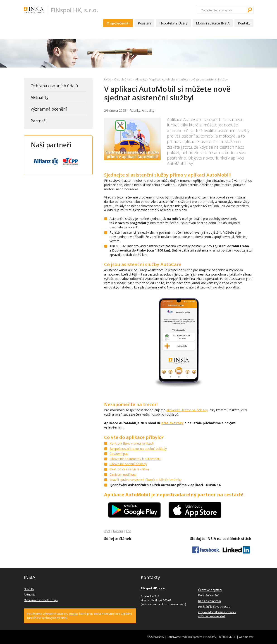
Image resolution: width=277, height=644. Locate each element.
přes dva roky (172, 423)
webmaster (246, 637)
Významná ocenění (49, 109)
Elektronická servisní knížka (129, 469)
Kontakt (244, 23)
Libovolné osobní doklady (128, 464)
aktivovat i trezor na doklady (187, 410)
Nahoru (118, 531)
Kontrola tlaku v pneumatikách (132, 443)
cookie (73, 614)
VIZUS (232, 637)
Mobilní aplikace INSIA (213, 23)
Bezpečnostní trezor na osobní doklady (138, 449)
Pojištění (144, 23)
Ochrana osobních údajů (54, 86)
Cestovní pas (119, 454)
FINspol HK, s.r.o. (74, 10)
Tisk (128, 531)
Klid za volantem (210, 601)
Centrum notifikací (123, 474)
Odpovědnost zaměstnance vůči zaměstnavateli (217, 614)
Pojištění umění (208, 595)
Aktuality (141, 79)
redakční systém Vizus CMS (199, 637)
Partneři (38, 121)
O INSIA (29, 589)
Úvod (108, 79)
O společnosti (118, 23)
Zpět (107, 531)
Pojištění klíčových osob (214, 607)
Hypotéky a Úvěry (173, 23)
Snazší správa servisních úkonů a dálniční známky (146, 480)
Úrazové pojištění (210, 590)
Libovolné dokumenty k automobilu (135, 459)
